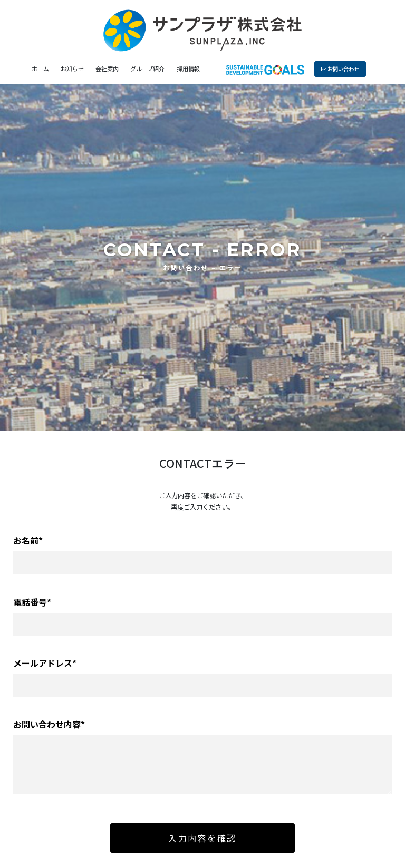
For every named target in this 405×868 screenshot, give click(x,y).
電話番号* (32, 602)
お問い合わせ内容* (49, 724)
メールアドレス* (45, 663)
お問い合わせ (340, 69)
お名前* (28, 540)
